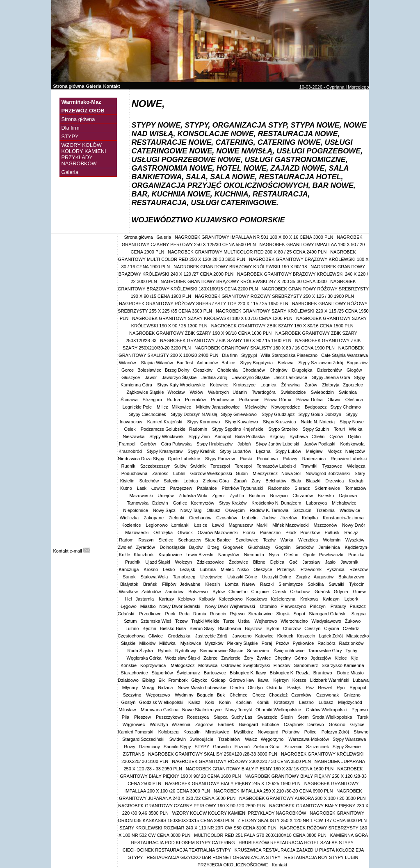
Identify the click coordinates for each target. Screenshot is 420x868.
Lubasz (327, 702)
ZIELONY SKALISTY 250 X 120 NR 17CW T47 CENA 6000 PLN (302, 820)
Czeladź (351, 628)
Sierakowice (260, 614)
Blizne (260, 562)
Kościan (244, 702)
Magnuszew (241, 525)
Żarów (312, 385)
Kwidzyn (332, 599)
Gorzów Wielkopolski (211, 473)
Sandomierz (306, 665)
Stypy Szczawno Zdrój (321, 363)
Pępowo (360, 710)
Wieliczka (130, 518)
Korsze (299, 680)
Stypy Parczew (221, 459)
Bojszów (254, 628)
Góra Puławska (177, 444)
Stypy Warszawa (349, 739)
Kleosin (213, 584)
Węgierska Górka (144, 658)
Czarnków (302, 695)
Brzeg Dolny (177, 370)
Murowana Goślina (160, 710)
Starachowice (135, 673)
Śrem (303, 717)
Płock (291, 532)
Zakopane (154, 518)
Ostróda (275, 688)
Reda (184, 614)
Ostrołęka (164, 532)
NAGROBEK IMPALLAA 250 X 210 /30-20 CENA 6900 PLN (273, 791)
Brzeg (213, 547)
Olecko (237, 688)
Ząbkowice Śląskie (145, 392)
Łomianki (181, 525)
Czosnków (227, 518)
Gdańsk (322, 592)
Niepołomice (136, 510)
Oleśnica (355, 400)
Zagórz (303, 577)
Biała (297, 481)
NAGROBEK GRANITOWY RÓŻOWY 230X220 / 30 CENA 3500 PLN (241, 761)
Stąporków (162, 673)
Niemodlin (255, 555)
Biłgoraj (278, 436)
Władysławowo (326, 621)
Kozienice (132, 525)
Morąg (148, 688)
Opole (309, 555)
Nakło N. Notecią (319, 422)
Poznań (242, 747)
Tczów (270, 540)
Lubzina (209, 569)
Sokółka (316, 584)
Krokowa (310, 599)
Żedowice (239, 562)
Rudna (174, 400)
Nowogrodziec (286, 407)
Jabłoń (245, 444)
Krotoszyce (245, 385)
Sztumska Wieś (156, 621)
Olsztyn (255, 688)
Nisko (244, 569)
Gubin (242, 473)
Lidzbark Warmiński (330, 680)
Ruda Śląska (140, 651)
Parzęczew (182, 488)
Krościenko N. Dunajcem (277, 503)
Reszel (325, 688)
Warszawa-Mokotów (309, 739)
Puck (170, 614)
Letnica (191, 481)
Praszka (357, 555)
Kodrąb (357, 481)
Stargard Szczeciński (144, 739)
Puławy (291, 459)
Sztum (130, 621)
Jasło (331, 562)
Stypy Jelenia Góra (331, 377)
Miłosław (128, 710)
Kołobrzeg (169, 732)
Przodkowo (150, 614)
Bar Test (185, 363)
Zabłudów (151, 592)
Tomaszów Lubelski (277, 466)
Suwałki (337, 584)
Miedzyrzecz (265, 473)
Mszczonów (326, 525)
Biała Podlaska (251, 436)
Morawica (208, 665)
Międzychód (351, 702)
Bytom (273, 628)
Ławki (218, 525)
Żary (257, 481)
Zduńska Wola (193, 496)
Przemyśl (287, 569)
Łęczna (264, 451)
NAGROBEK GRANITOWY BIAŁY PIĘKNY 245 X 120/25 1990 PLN (233, 783)
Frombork (178, 680)
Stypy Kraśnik (202, 451)
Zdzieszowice (211, 562)
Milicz (162, 407)
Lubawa (361, 680)
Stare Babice (218, 540)
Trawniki (310, 466)
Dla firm (71, 128)
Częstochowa (131, 636)
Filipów (169, 584)
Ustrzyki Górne (243, 577)
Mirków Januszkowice (218, 407)
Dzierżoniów (330, 370)
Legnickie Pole (138, 407)
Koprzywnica (154, 665)
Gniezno (353, 695)
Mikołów (147, 643)
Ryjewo (237, 614)
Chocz (259, 695)
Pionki (249, 532)
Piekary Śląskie (242, 643)
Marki (262, 525)
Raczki (267, 584)
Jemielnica (330, 547)
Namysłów (229, 555)
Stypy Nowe (352, 422)
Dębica (278, 562)
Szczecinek (317, 747)
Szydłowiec (247, 540)
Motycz (334, 451)
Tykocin (357, 584)
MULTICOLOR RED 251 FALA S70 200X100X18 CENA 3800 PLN (260, 835)
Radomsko (279, 488)
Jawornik (350, 562)
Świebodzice (294, 392)
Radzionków (352, 643)
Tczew (181, 621)
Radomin (199, 429)
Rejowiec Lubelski (349, 459)
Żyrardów (146, 547)
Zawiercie (231, 658)
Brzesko (327, 496)
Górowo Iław (242, 680)
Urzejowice (212, 577)
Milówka (168, 643)
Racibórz (326, 643)
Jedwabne (191, 584)
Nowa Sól (292, 473)
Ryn (341, 688)
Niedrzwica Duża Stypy (141, 459)
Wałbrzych (218, 392)
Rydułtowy (186, 651)
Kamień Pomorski (136, 732)
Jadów (270, 518)
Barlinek (227, 724)
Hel (129, 599)
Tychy (351, 651)
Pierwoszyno (293, 606)
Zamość (161, 473)
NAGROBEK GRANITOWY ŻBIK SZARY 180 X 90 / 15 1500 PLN (226, 340)
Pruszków (311, 532)
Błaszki (314, 481)
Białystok (130, 584)
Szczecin (293, 747)
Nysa (275, 555)
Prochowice (223, 400)
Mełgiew (315, 451)
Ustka (245, 621)
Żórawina (291, 385)
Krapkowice (170, 555)
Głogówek (233, 547)
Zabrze (210, 658)
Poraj (267, 643)
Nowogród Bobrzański (328, 473)
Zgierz (219, 496)
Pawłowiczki (332, 555)
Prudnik (133, 562)
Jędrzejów (321, 658)
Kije (354, 658)
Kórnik (263, 702)
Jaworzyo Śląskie (180, 377)
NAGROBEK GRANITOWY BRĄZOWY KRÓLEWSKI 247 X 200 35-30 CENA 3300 (244, 281)
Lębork (352, 599)
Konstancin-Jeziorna (344, 518)
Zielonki (177, 518)
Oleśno (292, 555)
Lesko (169, 569)
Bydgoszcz (316, 407)
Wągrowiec (134, 724)
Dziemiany (150, 747)
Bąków (196, 547)
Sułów (180, 466)
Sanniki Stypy (177, 747)
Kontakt (112, 86)
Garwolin (222, 747)
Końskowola (353, 444)
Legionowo (157, 525)
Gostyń (129, 702)
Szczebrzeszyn (155, 466)
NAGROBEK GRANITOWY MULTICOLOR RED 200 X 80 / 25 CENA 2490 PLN (247, 252)
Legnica (269, 385)
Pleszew (143, 717)
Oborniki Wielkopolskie (279, 710)
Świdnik (198, 466)
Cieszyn (312, 628)
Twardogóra (264, 392)
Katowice (264, 636)
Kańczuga (129, 569)
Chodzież (278, 695)
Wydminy (184, 695)
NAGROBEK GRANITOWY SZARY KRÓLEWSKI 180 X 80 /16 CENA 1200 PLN (212, 318)
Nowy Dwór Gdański (181, 606)
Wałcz (251, 739)
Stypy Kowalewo (242, 422)
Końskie (129, 665)
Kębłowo (186, 599)
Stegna (359, 614)
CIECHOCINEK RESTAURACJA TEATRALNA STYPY (177, 850)
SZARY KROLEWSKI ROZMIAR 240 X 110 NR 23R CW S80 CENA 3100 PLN (198, 828)
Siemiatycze (291, 584)
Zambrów (175, 592)
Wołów (197, 392)
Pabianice (207, 488)
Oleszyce (263, 569)
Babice (229, 363)
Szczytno (133, 695)
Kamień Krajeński (165, 422)
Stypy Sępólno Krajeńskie (238, 429)
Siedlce (166, 540)
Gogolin (284, 547)
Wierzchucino (294, 621)
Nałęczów (356, 451)
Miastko (148, 606)
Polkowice (250, 400)
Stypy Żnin (200, 436)
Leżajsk (188, 569)
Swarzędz (267, 717)
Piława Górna (278, 400)
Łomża (232, 584)
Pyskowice (303, 643)
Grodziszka (180, 636)
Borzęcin (280, 496)
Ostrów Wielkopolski (327, 710)
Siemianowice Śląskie (221, 651)
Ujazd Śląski (158, 562)
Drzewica (335, 481)
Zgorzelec (353, 385)
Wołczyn (184, 562)
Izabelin (250, 518)
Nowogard (268, 732)
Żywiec (264, 658)
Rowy (130, 747)
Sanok (130, 577)
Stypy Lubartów (236, 451)
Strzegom (153, 400)
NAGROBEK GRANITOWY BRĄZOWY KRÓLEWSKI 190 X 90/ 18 (240, 267)
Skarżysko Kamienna (343, 665)
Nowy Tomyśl (239, 710)
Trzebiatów (230, 739)
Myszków (214, 643)
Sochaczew (189, 540)
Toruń (340, 429)
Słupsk (283, 614)
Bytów (219, 592)
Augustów (324, 577)
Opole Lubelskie (185, 459)
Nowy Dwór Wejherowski (231, 606)
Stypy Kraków (233, 503)
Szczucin (303, 510)
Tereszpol (221, 466)
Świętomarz (188, 673)
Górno (301, 658)
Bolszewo (199, 592)
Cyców (337, 436)
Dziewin (161, 503)
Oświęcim (236, 510)
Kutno (127, 488)
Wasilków (128, 592)
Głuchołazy (259, 547)
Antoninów (207, 363)
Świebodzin (323, 392)
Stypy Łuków (289, 451)
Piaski (247, 459)
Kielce (341, 658)
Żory (249, 658)
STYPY (70, 136)
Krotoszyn (285, 702)
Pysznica (336, 569)
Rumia (200, 614)
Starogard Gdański (328, 614)
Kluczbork (144, 555)
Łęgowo (129, 606)
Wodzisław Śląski (182, 658)
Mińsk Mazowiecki (291, 525)
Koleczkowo (231, 599)
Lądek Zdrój (331, 636)
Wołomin (332, 540)
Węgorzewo (159, 695)
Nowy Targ (192, 510)
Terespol (244, 466)
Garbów (149, 444)
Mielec (227, 569)
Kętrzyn (281, 680)
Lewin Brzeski (200, 555)
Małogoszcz (183, 665)
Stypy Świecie (347, 747)
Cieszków (203, 370)
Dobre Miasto (350, 673)
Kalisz (195, 702)
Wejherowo (266, 621)
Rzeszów (359, 569)
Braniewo (323, 673)
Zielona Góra (217, 481)
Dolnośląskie (173, 547)
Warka (288, 540)
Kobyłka (310, 518)
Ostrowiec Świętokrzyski (245, 665)
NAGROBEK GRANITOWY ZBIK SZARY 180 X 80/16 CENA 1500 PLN (282, 326)
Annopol (223, 436)
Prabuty (338, 606)
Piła (126, 717)
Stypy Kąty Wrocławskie (182, 385)
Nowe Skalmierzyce (202, 710)
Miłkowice (182, 407)
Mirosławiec (218, 732)
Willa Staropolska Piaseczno (289, 355)
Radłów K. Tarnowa (270, 510)
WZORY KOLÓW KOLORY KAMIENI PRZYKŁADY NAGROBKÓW (84, 154)
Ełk (161, 680)
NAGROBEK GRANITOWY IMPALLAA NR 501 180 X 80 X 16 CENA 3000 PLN (254, 237)
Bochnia (258, 496)
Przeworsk (312, 569)
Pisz (310, 688)
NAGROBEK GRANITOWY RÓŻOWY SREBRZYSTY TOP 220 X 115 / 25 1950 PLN (204, 304)
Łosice (202, 525)
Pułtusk (333, 532)
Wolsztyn (159, 724)
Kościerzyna (284, 599)
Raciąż (352, 532)
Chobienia (228, 370)
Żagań (241, 481)
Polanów (291, 732)
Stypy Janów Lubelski (278, 444)
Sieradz (303, 488)
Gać (294, 562)
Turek (363, 717)
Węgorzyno (273, 739)
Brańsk (151, 584)
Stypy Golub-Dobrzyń (320, 414)
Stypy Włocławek (167, 436)
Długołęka (303, 370)
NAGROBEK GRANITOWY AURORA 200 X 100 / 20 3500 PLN (302, 798)
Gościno (337, 724)
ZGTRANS (134, 754)
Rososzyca (198, 717)
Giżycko (199, 680)
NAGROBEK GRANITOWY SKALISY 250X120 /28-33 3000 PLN (213, 754)
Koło (210, 702)
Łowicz (159, 488)
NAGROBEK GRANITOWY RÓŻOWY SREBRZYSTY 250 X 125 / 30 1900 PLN (274, 296)
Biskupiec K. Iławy (248, 673)
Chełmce (239, 695)
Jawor (151, 377)
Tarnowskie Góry (325, 651)
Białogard (248, 724)
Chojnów (279, 370)
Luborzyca (317, 503)
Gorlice (180, 503)
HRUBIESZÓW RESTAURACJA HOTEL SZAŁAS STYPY (296, 843)
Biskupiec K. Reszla (290, 673)
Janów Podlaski (320, 444)
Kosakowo (257, 599)
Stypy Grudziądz (278, 414)
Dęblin (355, 436)
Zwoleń (125, 547)
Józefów (289, 518)
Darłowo (316, 724)
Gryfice (358, 724)
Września (181, 724)
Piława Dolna (310, 400)
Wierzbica (309, 540)
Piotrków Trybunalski (243, 488)
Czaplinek (294, 724)
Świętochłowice (289, 651)
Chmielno (238, 592)
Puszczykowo (170, 717)
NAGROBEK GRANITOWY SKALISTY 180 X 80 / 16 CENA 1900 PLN (265, 348)
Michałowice (345, 503)
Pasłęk (295, 688)
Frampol (128, 444)
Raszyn (147, 540)
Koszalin (193, 732)
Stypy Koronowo (204, 422)
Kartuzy (166, 599)
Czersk (279, 592)
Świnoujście (202, 739)
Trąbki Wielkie (205, 621)
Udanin (240, 392)
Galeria (94, 86)
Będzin (149, 628)
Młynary (130, 688)
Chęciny (283, 658)
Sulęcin (172, 481)
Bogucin (205, 695)
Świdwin (178, 739)
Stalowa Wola (155, 577)
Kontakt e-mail (72, 551)
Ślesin (287, 717)
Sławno (361, 732)
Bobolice (271, 724)
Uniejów (166, 496)
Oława (335, 400)
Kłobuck (285, 636)
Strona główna (69, 86)
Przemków (196, 400)
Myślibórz (244, 732)
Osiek (131, 429)
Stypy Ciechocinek (148, 414)
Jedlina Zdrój (215, 377)
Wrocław (177, 392)
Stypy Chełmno (346, 407)
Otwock (186, 532)
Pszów (282, 643)
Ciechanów (201, 518)
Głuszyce (131, 377)
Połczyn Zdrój (336, 732)
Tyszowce (333, 466)
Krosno (151, 569)
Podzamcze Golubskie (163, 429)
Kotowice (220, 385)
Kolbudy (207, 599)
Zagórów (205, 724)
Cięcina (332, 628)
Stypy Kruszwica (280, 422)
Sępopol (358, 688)
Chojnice (260, 592)
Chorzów (292, 628)
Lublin (180, 473)
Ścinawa (130, 400)
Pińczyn (318, 606)
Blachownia (230, 628)
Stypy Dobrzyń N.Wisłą (194, 414)
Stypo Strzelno (284, 429)
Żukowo (353, 621)
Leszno (307, 702)
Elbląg (149, 680)
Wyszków (355, 540)
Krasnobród (131, 451)
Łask (142, 488)
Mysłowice (191, 643)
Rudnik (129, 466)
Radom (127, 540)
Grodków (305, 547)
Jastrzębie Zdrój (212, 636)
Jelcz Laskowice (291, 377)
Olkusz (214, 510)
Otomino (269, 606)
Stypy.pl (249, 355)
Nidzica (166, 688)
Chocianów (254, 370)
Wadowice (350, 510)
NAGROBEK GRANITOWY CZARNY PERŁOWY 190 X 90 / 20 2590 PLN (192, 806)
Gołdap (218, 680)
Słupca (221, 717)
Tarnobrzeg (185, 577)
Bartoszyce (215, 673)
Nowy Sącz (165, 510)
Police (311, 732)
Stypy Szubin (316, 429)
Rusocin (218, 614)
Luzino (132, 628)
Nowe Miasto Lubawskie (202, 688)
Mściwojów (256, 407)
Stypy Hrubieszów (215, 444)
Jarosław (312, 562)
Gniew (360, 592)
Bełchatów (276, 481)
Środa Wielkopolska (333, 717)
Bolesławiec (149, 370)
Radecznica (315, 459)
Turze (229, 621)
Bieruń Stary (202, 628)
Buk (221, 695)
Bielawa (286, 363)
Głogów (355, 370)
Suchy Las (242, 717)
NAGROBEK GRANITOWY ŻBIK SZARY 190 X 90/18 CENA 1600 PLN (200, 333)
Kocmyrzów (203, 503)
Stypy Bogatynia (257, 363)
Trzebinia (326, 510)
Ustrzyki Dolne (277, 577)
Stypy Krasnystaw (165, 451)
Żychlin (237, 496)
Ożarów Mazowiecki (218, 532)
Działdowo (128, 680)
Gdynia (342, 592)
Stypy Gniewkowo (239, 414)
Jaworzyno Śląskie (251, 377)
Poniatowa (268, 459)
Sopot (299, 614)
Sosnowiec (258, 651)
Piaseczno (271, 532)
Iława (264, 680)
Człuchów (300, 592)
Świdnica (348, 392)
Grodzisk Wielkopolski (162, 702)
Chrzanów (303, 496)
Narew (249, 584)
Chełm (318, 436)
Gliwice (156, 636)
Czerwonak (328, 695)
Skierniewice (328, 488)
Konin (225, 702)
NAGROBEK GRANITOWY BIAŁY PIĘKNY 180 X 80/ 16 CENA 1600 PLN (260, 769)
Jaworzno (242, 636)
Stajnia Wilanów (157, 363)
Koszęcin (306, 636)
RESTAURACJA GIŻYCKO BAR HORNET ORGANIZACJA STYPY (214, 857)
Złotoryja (331, 385)
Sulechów (150, 481)
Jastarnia (145, 599)
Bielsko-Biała (173, 628)
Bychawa (299, 436)
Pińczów (282, 665)
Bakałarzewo (352, 577)
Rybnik (165, 651)
